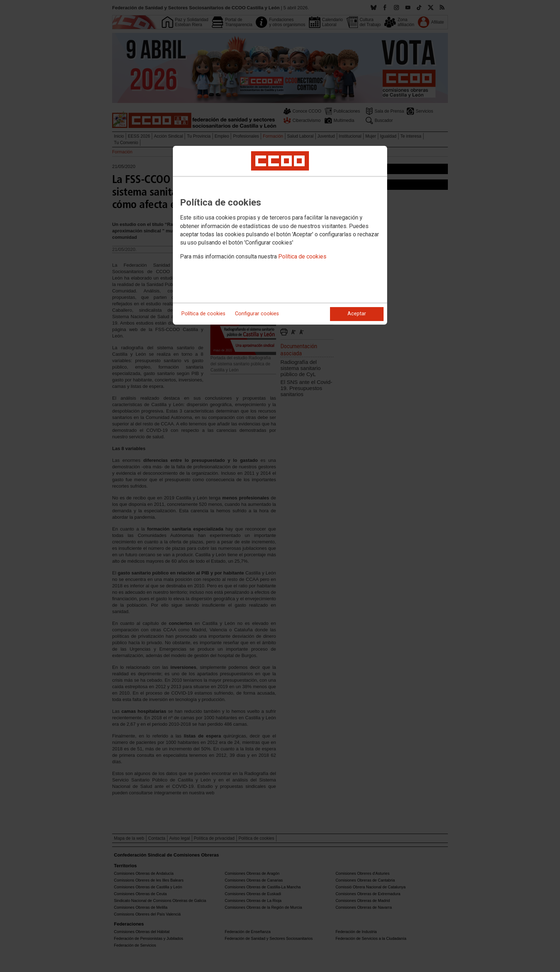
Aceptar (357, 314)
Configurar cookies (257, 314)
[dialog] (280, 235)
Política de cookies (302, 256)
